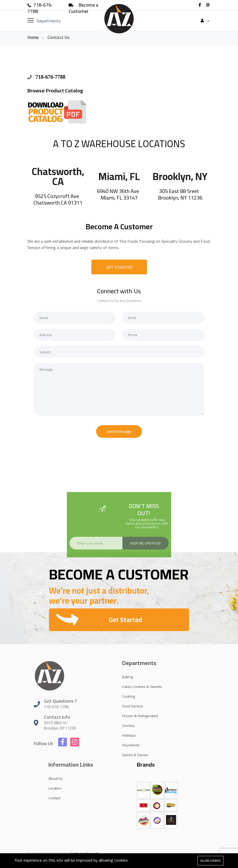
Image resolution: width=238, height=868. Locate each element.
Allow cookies (210, 861)
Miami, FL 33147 (119, 198)
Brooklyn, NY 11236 (180, 198)
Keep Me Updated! (145, 543)
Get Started (125, 620)
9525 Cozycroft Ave (57, 196)
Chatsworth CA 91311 (58, 203)
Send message (119, 431)
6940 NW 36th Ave (118, 191)
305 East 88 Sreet (180, 191)
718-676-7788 (40, 8)
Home (34, 37)
